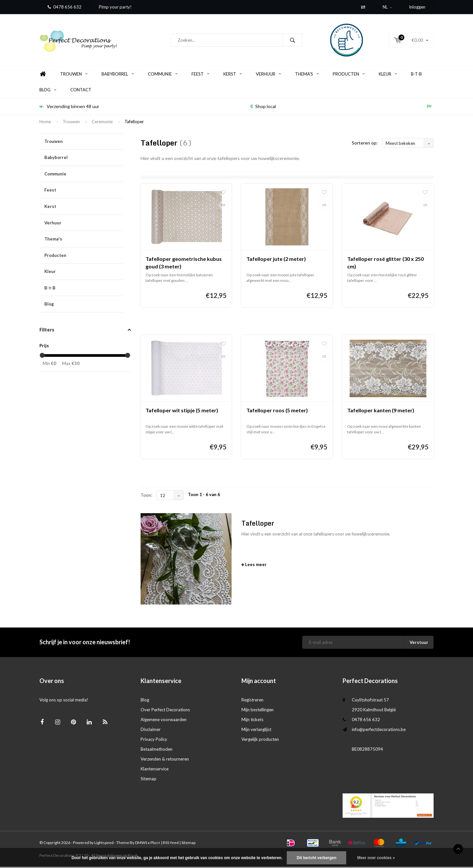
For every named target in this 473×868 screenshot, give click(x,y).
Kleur (388, 75)
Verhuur (268, 75)
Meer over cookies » (376, 858)
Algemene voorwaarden (164, 721)
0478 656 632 (65, 7)
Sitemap (148, 780)
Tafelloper (134, 123)
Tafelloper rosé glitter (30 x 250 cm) (385, 264)
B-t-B (416, 75)
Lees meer (254, 566)
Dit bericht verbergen (316, 858)
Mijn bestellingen (258, 711)
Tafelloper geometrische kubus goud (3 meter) (184, 264)
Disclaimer (151, 731)
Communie (163, 75)
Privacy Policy (154, 741)
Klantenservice (155, 770)
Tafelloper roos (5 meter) (277, 411)
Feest (200, 75)
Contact (81, 91)
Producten (349, 75)
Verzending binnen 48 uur (69, 108)
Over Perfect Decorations (165, 711)
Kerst (233, 75)
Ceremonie (102, 123)
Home (43, 75)
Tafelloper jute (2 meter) (276, 260)
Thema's (307, 75)
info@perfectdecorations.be (379, 731)
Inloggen (417, 7)
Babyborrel (118, 75)
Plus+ (155, 844)
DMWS (141, 844)
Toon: (146, 496)
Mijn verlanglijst (256, 731)
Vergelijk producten (260, 741)
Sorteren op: (365, 144)
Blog (48, 91)
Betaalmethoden (157, 750)
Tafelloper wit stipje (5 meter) (182, 411)
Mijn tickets (252, 721)
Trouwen (74, 75)
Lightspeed (104, 844)
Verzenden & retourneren (165, 760)
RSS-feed (171, 844)
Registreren (252, 701)
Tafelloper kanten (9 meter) (381, 411)
